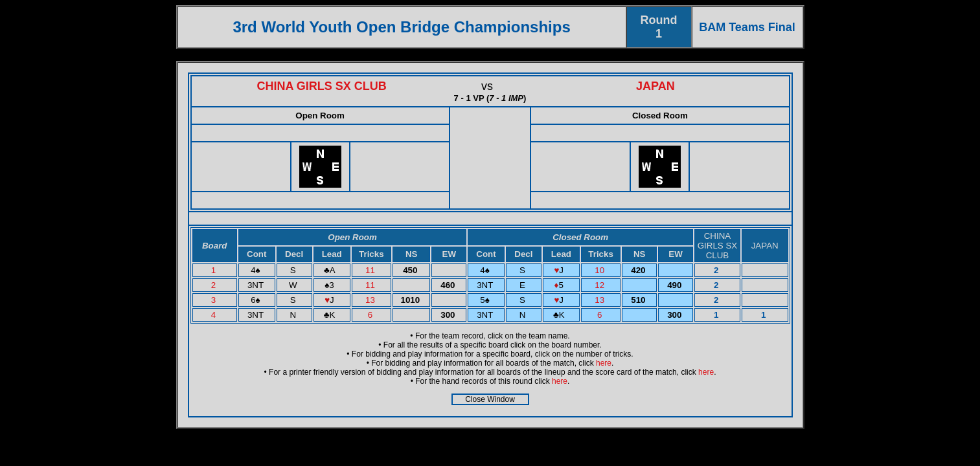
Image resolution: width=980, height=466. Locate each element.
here (604, 363)
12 (601, 285)
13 (371, 300)
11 (371, 270)
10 (601, 270)
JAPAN (655, 86)
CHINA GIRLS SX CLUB (321, 86)
